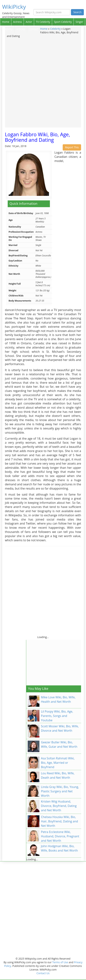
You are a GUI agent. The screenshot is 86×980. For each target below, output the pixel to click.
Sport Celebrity (63, 22)
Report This (72, 147)
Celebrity (7, 29)
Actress (18, 22)
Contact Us (43, 973)
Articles (21, 29)
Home (6, 22)
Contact (34, 29)
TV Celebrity (43, 22)
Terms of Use (60, 962)
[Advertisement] (43, 82)
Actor (29, 22)
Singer (79, 22)
